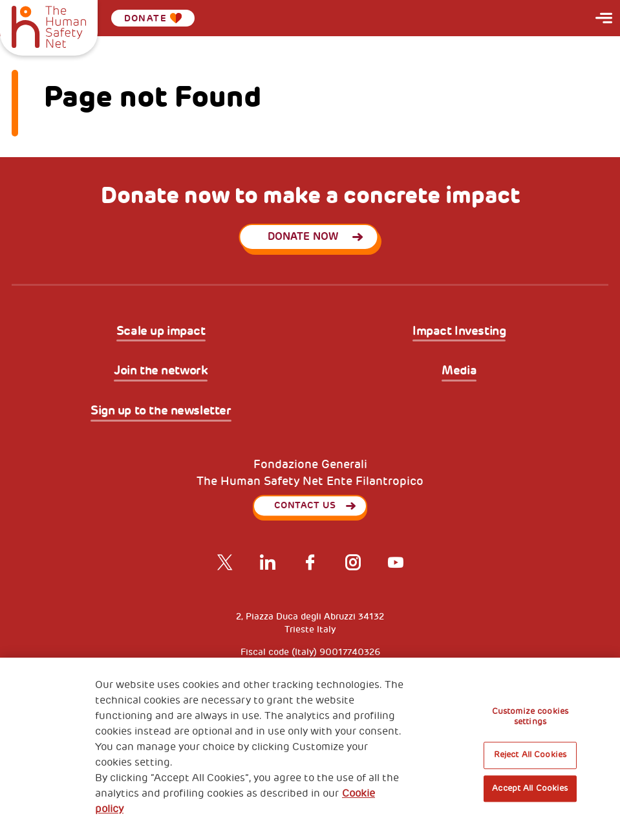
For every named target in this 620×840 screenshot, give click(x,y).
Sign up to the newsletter (161, 411)
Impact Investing (459, 331)
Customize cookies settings (530, 716)
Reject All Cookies (530, 755)
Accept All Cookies (530, 788)
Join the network (161, 371)
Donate (153, 18)
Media (459, 371)
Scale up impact (161, 331)
